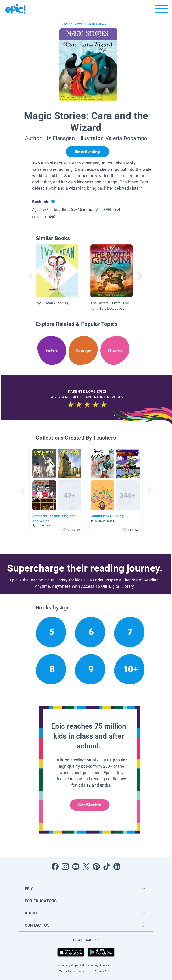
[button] (57, 491)
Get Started (90, 805)
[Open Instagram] (65, 866)
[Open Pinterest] (96, 866)
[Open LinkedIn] (117, 866)
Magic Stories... (97, 24)
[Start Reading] (87, 152)
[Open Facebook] (55, 866)
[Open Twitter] (86, 866)
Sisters (66, 24)
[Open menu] (162, 10)
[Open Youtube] (76, 866)
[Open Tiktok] (107, 866)
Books (79, 24)
